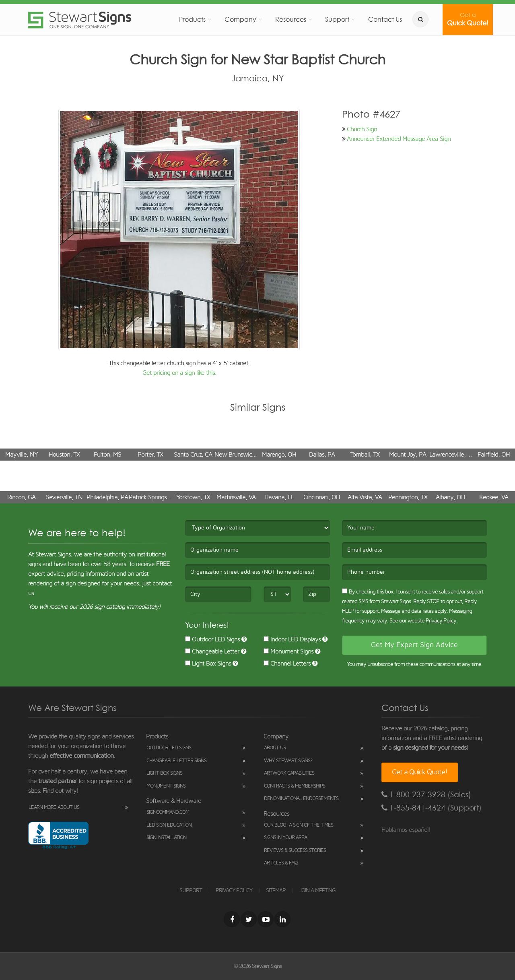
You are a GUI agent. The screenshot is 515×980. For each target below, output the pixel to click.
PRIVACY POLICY (234, 891)
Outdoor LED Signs (212, 639)
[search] (420, 19)
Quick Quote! (468, 19)
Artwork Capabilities (289, 773)
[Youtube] (266, 919)
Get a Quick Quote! (420, 772)
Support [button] (337, 19)
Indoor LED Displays (292, 639)
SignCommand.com (168, 812)
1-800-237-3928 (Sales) (426, 795)
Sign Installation (166, 838)
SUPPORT (191, 891)
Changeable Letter (212, 651)
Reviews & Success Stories (295, 851)
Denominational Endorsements (301, 799)
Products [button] (192, 19)
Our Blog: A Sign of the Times (299, 825)
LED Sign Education (169, 825)
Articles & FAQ (281, 863)
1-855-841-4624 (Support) (432, 808)
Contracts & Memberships (295, 786)
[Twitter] (249, 919)
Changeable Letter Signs (176, 761)
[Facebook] (232, 919)
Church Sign (362, 129)
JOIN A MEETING (317, 891)
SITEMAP (276, 891)
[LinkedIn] (282, 919)
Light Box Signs (208, 664)
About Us (275, 748)
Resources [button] (291, 19)
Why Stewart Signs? (288, 761)
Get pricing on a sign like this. (179, 373)
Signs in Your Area (285, 838)
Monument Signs (288, 651)
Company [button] (240, 19)
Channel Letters (287, 664)
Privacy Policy (441, 621)
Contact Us (385, 19)
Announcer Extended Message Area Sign (399, 139)
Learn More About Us (54, 807)
